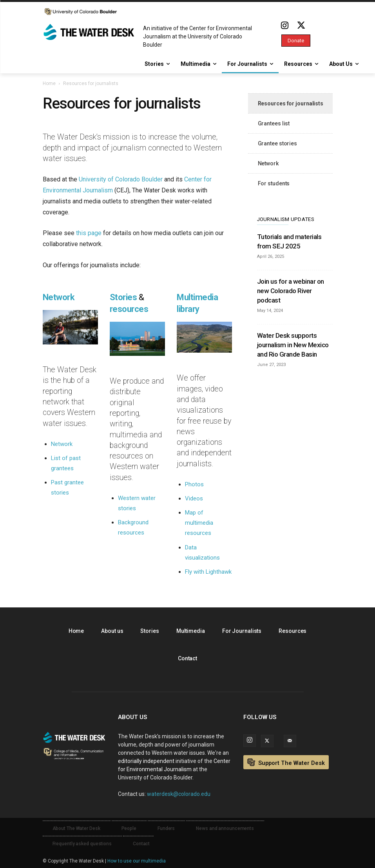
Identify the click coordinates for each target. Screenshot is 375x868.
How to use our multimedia (137, 861)
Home (49, 83)
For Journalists (242, 631)
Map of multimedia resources (199, 523)
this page (89, 233)
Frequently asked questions (82, 844)
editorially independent (146, 761)
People (129, 828)
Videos (194, 498)
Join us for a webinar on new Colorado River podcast (291, 291)
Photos (194, 484)
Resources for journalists (291, 103)
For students (274, 183)
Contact (187, 658)
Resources (293, 631)
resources (129, 309)
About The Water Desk (76, 828)
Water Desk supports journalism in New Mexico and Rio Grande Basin (293, 345)
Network (62, 444)
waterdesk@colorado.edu (179, 794)
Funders (166, 828)
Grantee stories (278, 143)
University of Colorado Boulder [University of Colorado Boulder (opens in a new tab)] (121, 179)
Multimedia (191, 631)
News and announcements (225, 828)
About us (112, 631)
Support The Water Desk (286, 762)
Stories (123, 297)
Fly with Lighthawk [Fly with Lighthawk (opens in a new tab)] (208, 572)
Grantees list (274, 123)
